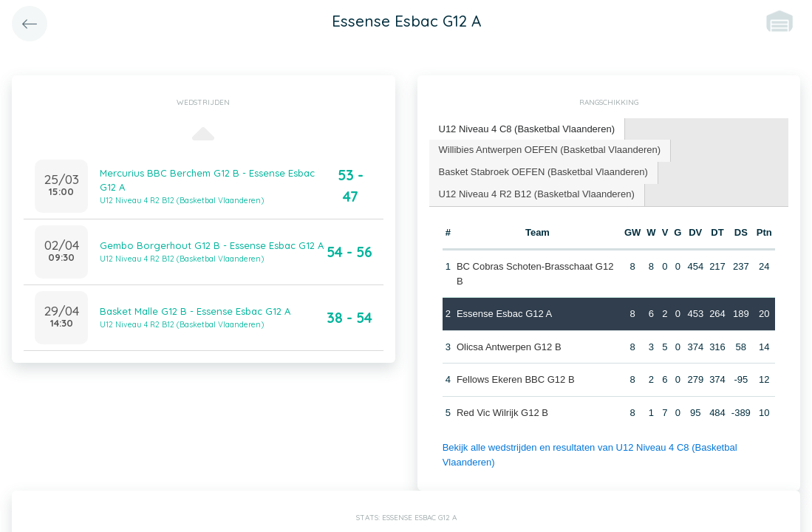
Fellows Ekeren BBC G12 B (516, 379)
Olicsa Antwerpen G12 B (509, 347)
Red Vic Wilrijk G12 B (502, 413)
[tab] (527, 130)
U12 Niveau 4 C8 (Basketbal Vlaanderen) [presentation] (527, 129)
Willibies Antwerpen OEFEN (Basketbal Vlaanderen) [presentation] (550, 150)
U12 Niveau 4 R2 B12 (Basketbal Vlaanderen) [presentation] (537, 194)
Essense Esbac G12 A (504, 314)
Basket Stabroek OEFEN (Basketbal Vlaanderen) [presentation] (543, 172)
